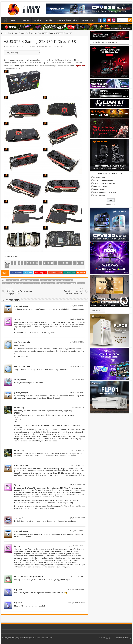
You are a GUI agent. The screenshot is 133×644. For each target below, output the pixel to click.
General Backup (100, 189)
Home (5, 20)
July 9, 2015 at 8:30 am (78, 465)
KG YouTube (88, 20)
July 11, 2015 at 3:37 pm (78, 546)
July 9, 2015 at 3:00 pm (78, 485)
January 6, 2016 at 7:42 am (77, 589)
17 (63, 263)
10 (37, 263)
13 (48, 263)
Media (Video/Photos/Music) (104, 192)
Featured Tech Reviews (28, 33)
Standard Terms (47, 638)
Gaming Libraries (100, 186)
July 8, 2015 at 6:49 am (78, 379)
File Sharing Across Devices (104, 183)
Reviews (25, 20)
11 (41, 263)
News (14, 20)
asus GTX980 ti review (30, 280)
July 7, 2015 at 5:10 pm (78, 319)
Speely (17, 319)
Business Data (99, 177)
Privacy (128, 638)
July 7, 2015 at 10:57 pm (78, 366)
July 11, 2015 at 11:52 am (77, 531)
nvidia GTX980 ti (49, 283)
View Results (111, 205)
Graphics (60, 46)
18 (67, 263)
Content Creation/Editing (103, 180)
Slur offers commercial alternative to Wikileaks (70, 291)
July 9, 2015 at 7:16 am (78, 450)
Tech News (12, 33)
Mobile (49, 20)
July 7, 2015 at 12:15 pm (78, 306)
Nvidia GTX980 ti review (67, 283)
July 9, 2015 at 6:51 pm (78, 518)
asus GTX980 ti (13, 280)
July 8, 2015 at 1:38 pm (78, 392)
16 (59, 263)
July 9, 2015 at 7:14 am (78, 407)
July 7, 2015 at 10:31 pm (78, 342)
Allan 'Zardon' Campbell (14, 46)
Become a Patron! (11, 256)
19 (71, 263)
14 (52, 263)
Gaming (38, 20)
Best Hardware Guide (67, 20)
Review (82, 283)
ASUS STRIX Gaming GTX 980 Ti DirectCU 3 (57, 280)
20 (74, 263)
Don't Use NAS (99, 195)
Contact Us (120, 638)
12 (44, 263)
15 (56, 263)
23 (7, 266)
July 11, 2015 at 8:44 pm (78, 576)
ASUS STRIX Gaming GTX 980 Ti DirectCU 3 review (21, 283)
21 (78, 263)
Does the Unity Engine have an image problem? (20, 291)
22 (82, 263)
